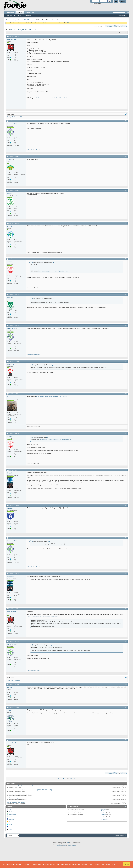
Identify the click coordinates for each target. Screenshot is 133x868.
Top (125, 835)
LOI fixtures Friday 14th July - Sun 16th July (18, 794)
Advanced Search (123, 15)
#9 (126, 361)
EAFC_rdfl (10, 117)
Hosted (64, 845)
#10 (126, 394)
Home (117, 835)
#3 (126, 156)
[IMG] (103, 813)
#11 (126, 433)
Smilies (103, 811)
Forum (20, 13)
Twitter (11, 824)
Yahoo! (11, 829)
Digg (10, 809)
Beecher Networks (72, 845)
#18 (126, 684)
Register (123, 1)
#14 (126, 538)
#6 (126, 259)
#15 (126, 574)
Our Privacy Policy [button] (108, 864)
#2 (126, 121)
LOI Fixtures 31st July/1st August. (16, 798)
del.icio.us (11, 812)
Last (125, 26)
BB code (103, 809)
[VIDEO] (103, 815)
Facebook (11, 819)
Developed (59, 845)
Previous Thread (63, 779)
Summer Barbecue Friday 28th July (16, 802)
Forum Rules (105, 819)
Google (11, 817)
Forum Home (9, 15)
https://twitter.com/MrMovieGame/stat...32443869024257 (53, 396)
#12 (126, 470)
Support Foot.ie (29, 13)
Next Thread (71, 779)
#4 (126, 190)
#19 (126, 707)
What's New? (11, 13)
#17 (126, 641)
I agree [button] (126, 864)
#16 (126, 609)
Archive (122, 835)
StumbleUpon (12, 814)
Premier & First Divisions (26, 20)
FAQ (15, 15)
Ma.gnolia (11, 822)
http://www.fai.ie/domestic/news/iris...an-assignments (43, 616)
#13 (126, 505)
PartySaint (17, 680)
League (15, 20)
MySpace (11, 827)
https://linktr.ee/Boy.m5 (34, 150)
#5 (126, 223)
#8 (126, 325)
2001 (68, 843)
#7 (126, 294)
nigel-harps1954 (18, 117)
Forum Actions (26, 15)
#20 (126, 740)
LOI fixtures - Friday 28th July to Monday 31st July (25, 30)
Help (116, 1)
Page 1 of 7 (110, 26)
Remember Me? (97, 4)
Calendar (19, 15)
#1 (126, 36)
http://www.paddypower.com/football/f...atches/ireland (51, 98)
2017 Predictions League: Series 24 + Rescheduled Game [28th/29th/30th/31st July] (29, 790)
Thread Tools (122, 33)
